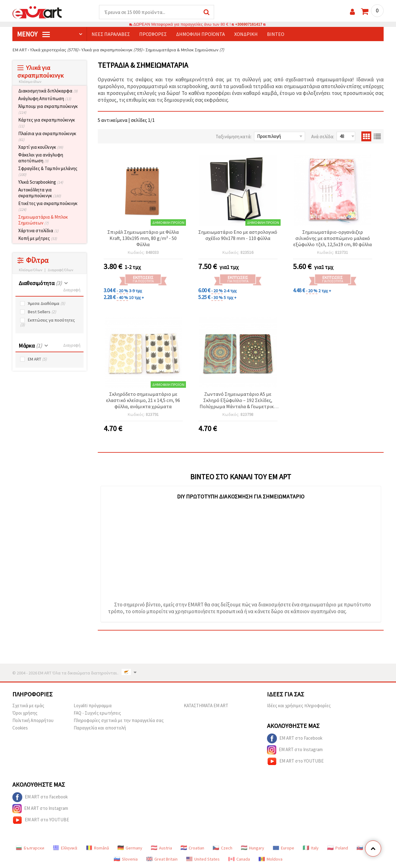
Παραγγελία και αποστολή (100, 728)
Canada (239, 859)
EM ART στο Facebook (295, 739)
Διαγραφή (72, 290)
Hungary (253, 848)
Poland (338, 848)
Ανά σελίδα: (323, 137)
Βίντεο (276, 34)
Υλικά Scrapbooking (41, 182)
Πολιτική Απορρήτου (33, 721)
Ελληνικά (65, 848)
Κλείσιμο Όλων (31, 270)
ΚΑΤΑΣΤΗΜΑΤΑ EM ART (206, 706)
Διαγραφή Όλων (60, 270)
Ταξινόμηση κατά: (234, 137)
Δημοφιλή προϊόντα (200, 34)
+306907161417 (249, 25)
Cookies (20, 728)
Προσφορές (153, 34)
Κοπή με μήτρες (38, 239)
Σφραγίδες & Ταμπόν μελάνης (48, 172)
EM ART (37, 359)
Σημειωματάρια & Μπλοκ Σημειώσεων (43, 220)
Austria (161, 848)
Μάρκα (30, 346)
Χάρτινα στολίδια (38, 231)
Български (30, 848)
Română (97, 848)
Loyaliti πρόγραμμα (93, 706)
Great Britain (162, 859)
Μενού (33, 34)
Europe (284, 848)
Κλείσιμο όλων (30, 82)
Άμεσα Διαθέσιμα (46, 304)
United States (203, 859)
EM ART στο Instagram (295, 750)
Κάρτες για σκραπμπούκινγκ (47, 123)
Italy (311, 848)
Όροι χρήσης (25, 713)
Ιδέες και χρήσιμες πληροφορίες (299, 706)
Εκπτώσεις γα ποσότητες (47, 323)
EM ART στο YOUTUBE (295, 762)
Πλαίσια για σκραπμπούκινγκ (47, 137)
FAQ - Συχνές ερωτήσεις (97, 713)
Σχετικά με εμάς (28, 706)
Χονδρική (246, 34)
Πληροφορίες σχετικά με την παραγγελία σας (119, 721)
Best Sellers (42, 312)
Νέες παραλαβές (111, 34)
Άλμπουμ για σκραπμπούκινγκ (48, 109)
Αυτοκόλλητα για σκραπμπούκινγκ (40, 193)
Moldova (271, 859)
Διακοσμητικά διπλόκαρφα (48, 91)
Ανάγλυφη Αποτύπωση (45, 99)
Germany (130, 848)
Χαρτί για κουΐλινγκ (41, 147)
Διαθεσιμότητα (40, 283)
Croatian (192, 848)
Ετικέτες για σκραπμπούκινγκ (48, 207)
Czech (223, 848)
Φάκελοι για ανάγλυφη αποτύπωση (41, 158)
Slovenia (126, 859)
